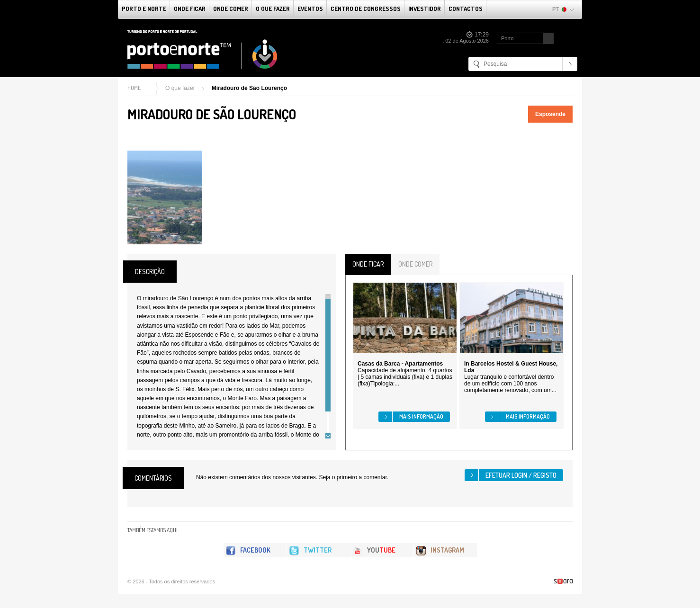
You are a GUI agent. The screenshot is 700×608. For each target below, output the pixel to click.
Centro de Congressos (366, 9)
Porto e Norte (144, 9)
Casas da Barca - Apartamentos (400, 364)
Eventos (310, 9)
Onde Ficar (190, 9)
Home (134, 88)
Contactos (466, 9)
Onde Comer (231, 9)
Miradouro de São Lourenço (249, 88)
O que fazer (273, 9)
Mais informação (421, 416)
